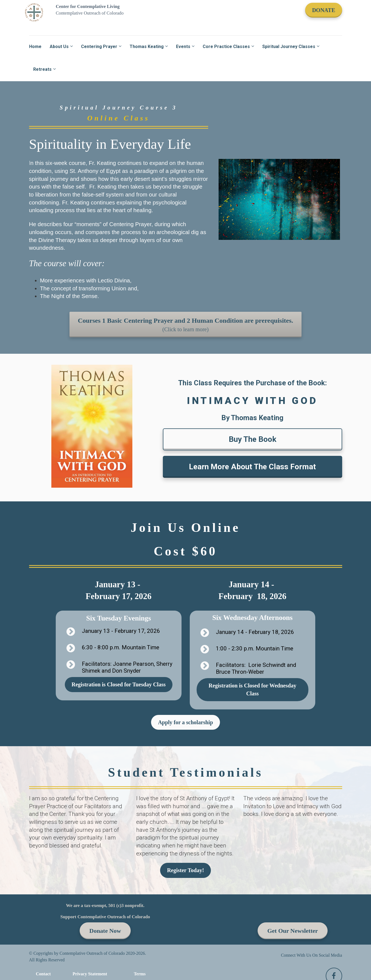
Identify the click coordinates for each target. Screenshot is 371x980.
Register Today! (185, 870)
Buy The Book (253, 439)
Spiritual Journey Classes (289, 47)
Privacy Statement (90, 974)
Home (35, 47)
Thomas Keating (147, 47)
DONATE (323, 10)
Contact (43, 974)
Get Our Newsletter (292, 931)
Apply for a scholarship (185, 722)
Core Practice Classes (226, 47)
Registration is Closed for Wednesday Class (253, 690)
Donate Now (105, 931)
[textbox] (186, 826)
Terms (140, 974)
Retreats (42, 69)
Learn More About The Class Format (252, 467)
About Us (59, 47)
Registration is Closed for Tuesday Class (119, 684)
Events (183, 47)
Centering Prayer (99, 47)
